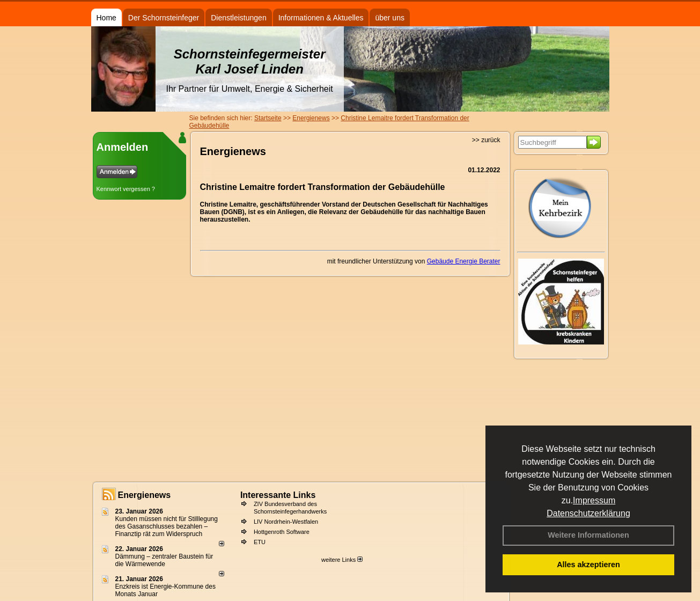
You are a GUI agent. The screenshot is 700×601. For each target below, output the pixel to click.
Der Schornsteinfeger (164, 18)
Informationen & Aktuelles (321, 18)
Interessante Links (278, 495)
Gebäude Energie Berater (464, 261)
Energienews (145, 495)
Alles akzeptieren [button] (588, 565)
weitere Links (342, 560)
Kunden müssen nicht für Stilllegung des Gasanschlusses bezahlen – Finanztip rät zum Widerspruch (167, 526)
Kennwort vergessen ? (126, 189)
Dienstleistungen (239, 18)
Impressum (594, 500)
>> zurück (486, 140)
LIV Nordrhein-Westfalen (286, 522)
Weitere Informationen (588, 535)
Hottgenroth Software (282, 532)
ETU (260, 542)
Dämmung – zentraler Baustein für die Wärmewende (164, 560)
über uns (389, 18)
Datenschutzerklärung (588, 513)
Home (106, 18)
